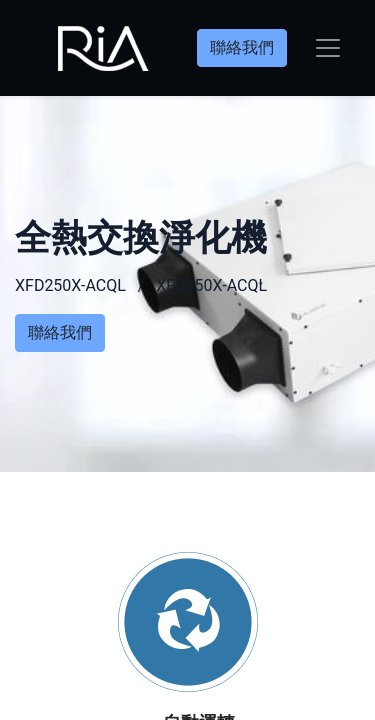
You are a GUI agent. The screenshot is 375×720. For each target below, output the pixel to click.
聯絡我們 (242, 47)
